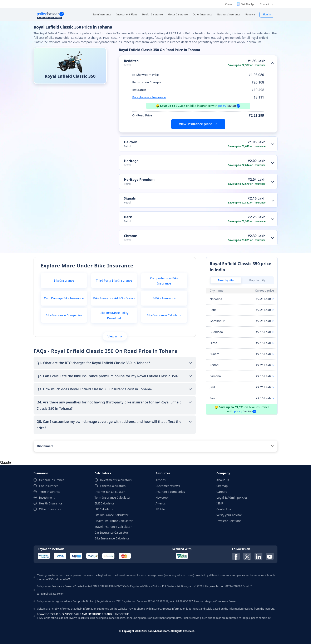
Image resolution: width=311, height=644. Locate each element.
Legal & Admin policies (232, 497)
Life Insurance (49, 486)
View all (115, 336)
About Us (223, 480)
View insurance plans (196, 124)
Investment (47, 497)
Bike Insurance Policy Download (114, 315)
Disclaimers (45, 446)
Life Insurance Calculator (112, 515)
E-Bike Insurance (164, 298)
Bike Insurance (64, 280)
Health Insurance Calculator (114, 521)
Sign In (267, 14)
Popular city (257, 280)
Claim (228, 4)
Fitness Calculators (113, 486)
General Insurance (52, 480)
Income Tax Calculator (110, 492)
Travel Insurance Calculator (113, 527)
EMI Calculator (105, 503)
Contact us (224, 509)
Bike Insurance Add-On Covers (114, 298)
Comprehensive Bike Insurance (164, 281)
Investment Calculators (116, 480)
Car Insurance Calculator (112, 532)
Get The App (248, 4)
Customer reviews (168, 486)
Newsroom (163, 497)
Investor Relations (229, 521)
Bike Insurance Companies (64, 315)
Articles (161, 480)
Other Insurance (50, 509)
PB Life (160, 509)
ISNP (220, 503)
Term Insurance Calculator (113, 497)
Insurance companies (170, 492)
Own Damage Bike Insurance (64, 298)
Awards (161, 503)
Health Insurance (51, 503)
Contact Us (266, 4)
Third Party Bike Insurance (114, 280)
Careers (222, 492)
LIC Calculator (104, 509)
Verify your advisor (229, 515)
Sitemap (222, 486)
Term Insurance (50, 492)
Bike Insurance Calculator (164, 315)
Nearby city (226, 280)
